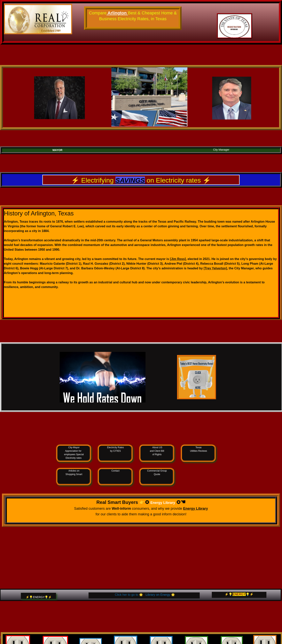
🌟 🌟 (144, 595)
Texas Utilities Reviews (198, 449)
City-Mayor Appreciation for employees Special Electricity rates (74, 453)
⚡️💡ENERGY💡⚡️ (39, 597)
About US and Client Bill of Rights (157, 451)
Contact (115, 471)
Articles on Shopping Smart (74, 473)
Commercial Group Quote (157, 473)
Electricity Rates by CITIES (115, 449)
